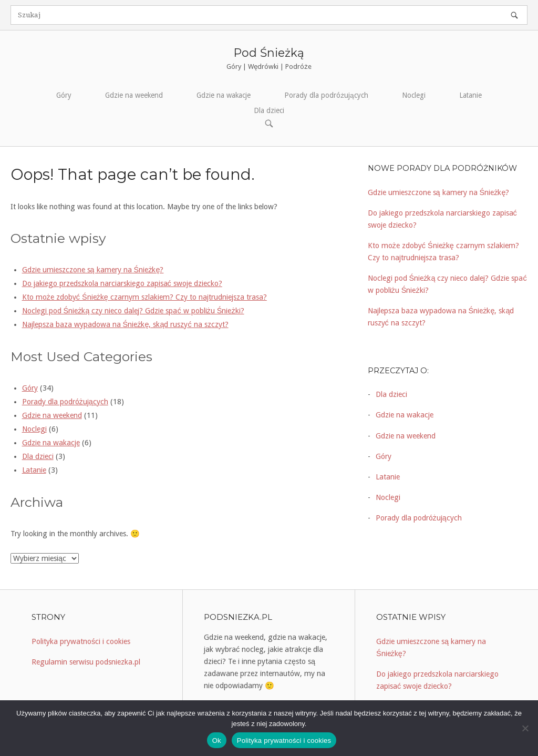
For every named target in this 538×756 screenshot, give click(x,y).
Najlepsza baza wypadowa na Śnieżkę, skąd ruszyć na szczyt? (125, 324)
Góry (64, 95)
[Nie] (525, 728)
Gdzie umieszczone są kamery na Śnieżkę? (93, 270)
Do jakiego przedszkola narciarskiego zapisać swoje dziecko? (122, 283)
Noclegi (414, 95)
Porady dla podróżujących (326, 95)
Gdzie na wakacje (224, 95)
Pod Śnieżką (269, 53)
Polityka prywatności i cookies (81, 641)
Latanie (470, 95)
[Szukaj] (514, 15)
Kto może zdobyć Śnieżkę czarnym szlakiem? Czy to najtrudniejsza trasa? (144, 297)
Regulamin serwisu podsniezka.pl (86, 662)
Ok (217, 740)
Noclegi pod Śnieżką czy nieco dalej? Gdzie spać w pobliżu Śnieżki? (133, 311)
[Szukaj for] (269, 15)
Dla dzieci (269, 110)
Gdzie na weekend (134, 95)
